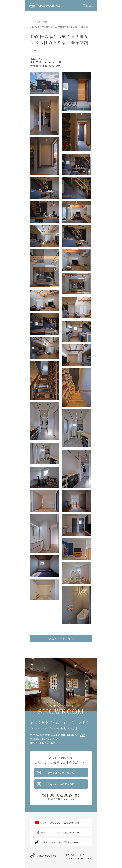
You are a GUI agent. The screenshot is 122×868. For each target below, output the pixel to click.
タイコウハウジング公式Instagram (61, 832)
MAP (82, 735)
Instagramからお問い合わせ (61, 784)
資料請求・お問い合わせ (61, 773)
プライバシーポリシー (77, 855)
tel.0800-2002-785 (61, 796)
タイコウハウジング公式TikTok (61, 842)
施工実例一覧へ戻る (61, 639)
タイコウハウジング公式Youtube (61, 823)
